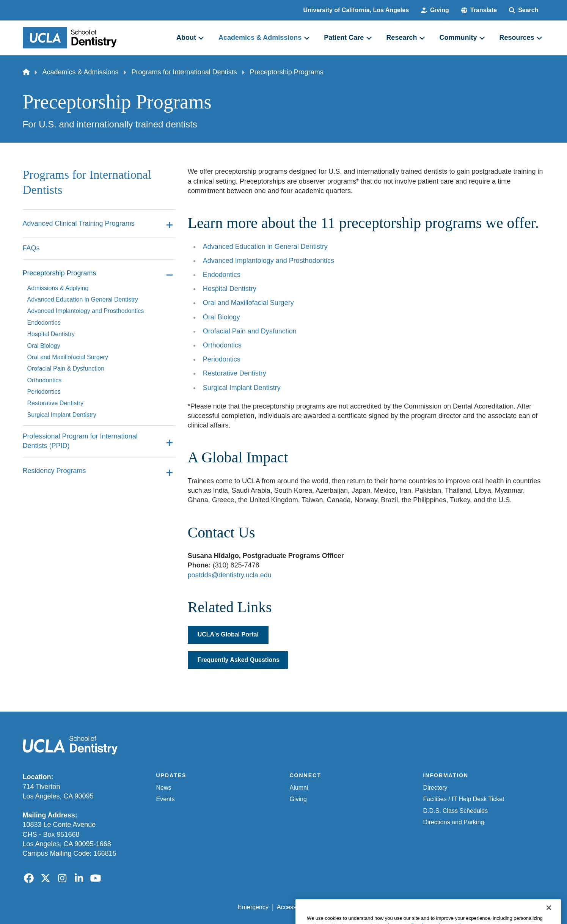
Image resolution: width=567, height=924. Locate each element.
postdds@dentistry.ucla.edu (230, 575)
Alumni (299, 788)
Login (473, 907)
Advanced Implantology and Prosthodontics (269, 261)
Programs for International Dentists (184, 72)
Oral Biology (221, 317)
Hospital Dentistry (230, 289)
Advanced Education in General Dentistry (265, 247)
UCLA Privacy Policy (346, 907)
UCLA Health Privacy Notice (419, 907)
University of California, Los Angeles (356, 10)
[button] (479, 10)
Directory (435, 788)
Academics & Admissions (81, 72)
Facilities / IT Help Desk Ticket (464, 799)
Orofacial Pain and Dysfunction (250, 331)
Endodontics (222, 275)
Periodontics (222, 359)
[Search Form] (524, 10)
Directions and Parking (454, 822)
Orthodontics (222, 345)
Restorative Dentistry (235, 373)
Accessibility (293, 907)
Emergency (253, 907)
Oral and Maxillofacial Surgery (248, 303)
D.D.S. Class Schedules (456, 811)
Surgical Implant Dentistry (242, 388)
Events (166, 799)
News (164, 788)
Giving (298, 799)
